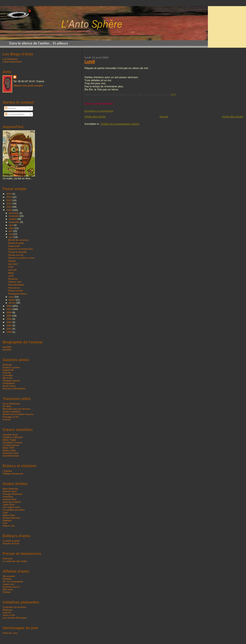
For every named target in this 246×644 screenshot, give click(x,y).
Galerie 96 (8, 370)
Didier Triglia (9, 440)
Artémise (7, 365)
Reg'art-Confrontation (14, 388)
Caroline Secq (10, 434)
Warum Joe (9, 526)
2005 (9, 316)
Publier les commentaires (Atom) (120, 124)
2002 (9, 325)
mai (11, 234)
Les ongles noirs (11, 507)
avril (11, 237)
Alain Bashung (10, 489)
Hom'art (7, 373)
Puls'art (7, 419)
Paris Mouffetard (16, 285)
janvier (13, 303)
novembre (14, 216)
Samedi (12, 261)
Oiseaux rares (15, 282)
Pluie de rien (14, 288)
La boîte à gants (11, 541)
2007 (9, 309)
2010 (9, 207)
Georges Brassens (12, 494)
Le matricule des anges (15, 561)
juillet (12, 228)
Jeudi (11, 267)
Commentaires (15, 114)
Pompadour (9, 383)
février (12, 300)
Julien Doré (9, 504)
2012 (9, 200)
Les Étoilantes (10, 59)
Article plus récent (95, 117)
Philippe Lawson (11, 381)
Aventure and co (11, 587)
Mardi (11, 273)
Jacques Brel (10, 499)
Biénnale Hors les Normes (16, 409)
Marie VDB (8, 448)
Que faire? (13, 264)
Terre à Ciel (9, 615)
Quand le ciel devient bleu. (21, 249)
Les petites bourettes (14, 510)
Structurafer (9, 576)
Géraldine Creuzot (12, 442)
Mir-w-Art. (8, 378)
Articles (10, 108)
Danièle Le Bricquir (13, 437)
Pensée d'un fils (16, 255)
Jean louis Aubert (12, 502)
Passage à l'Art (11, 417)
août (11, 225)
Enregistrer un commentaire (99, 111)
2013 (9, 197)
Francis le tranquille (17, 252)
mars (12, 297)
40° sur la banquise (13, 581)
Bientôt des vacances (18, 240)
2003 (9, 322)
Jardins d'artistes (12, 411)
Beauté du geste (16, 243)
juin (11, 231)
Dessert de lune (11, 543)
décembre (14, 213)
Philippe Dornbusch (13, 474)
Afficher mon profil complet (28, 86)
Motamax (8, 610)
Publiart (7, 592)
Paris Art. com (10, 633)
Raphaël (7, 520)
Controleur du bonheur (15, 607)
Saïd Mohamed (11, 456)
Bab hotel (8, 589)
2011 (9, 203)
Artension (8, 558)
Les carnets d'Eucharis (15, 618)
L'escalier (8, 375)
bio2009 (7, 347)
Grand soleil (14, 246)
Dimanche (13, 279)
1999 (9, 332)
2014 (9, 194)
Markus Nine (9, 450)
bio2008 (7, 350)
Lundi (90, 61)
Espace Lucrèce (11, 367)
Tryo (5, 523)
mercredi (12, 270)
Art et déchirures (11, 404)
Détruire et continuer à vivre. (22, 258)
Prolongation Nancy (17, 294)
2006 (9, 312)
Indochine (8, 497)
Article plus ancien (233, 117)
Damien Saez (10, 491)
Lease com (8, 584)
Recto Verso (9, 386)
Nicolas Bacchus (11, 518)
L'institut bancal (11, 445)
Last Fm (7, 612)
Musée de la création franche (18, 414)
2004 (9, 319)
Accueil (164, 117)
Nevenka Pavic (11, 453)
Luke (5, 512)
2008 (9, 306)
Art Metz (7, 406)
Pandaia (7, 579)
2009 (9, 210)
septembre (15, 222)
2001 (9, 329)
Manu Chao (9, 515)
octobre (13, 219)
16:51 (173, 95)
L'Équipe (7, 471)
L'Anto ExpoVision (12, 62)
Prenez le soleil (15, 291)
